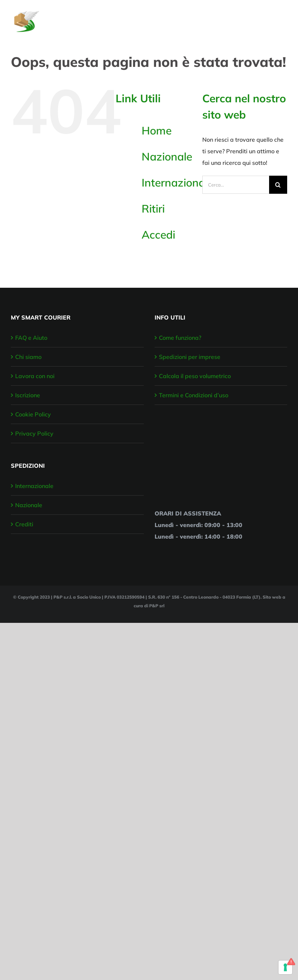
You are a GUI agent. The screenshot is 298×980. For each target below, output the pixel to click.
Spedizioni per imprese (190, 357)
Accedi (158, 235)
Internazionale (178, 183)
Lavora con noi (35, 376)
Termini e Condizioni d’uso (194, 395)
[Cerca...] (236, 185)
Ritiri (153, 209)
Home (157, 130)
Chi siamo (28, 357)
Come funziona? (180, 338)
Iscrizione (28, 395)
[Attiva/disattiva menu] (282, 18)
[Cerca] (278, 185)
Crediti (24, 524)
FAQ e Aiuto (31, 338)
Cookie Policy (33, 414)
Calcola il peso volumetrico (195, 376)
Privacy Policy (34, 433)
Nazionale (167, 157)
